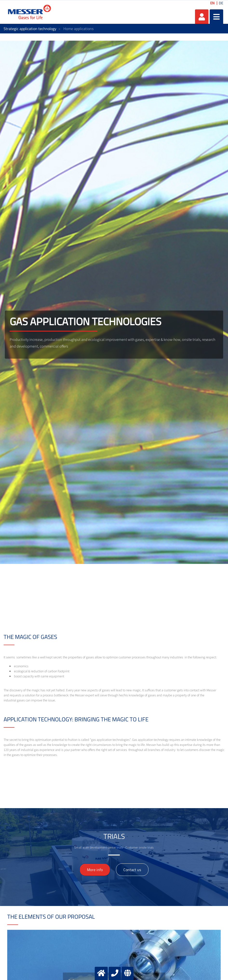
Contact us (132, 870)
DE (221, 3)
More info (95, 870)
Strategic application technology (30, 29)
